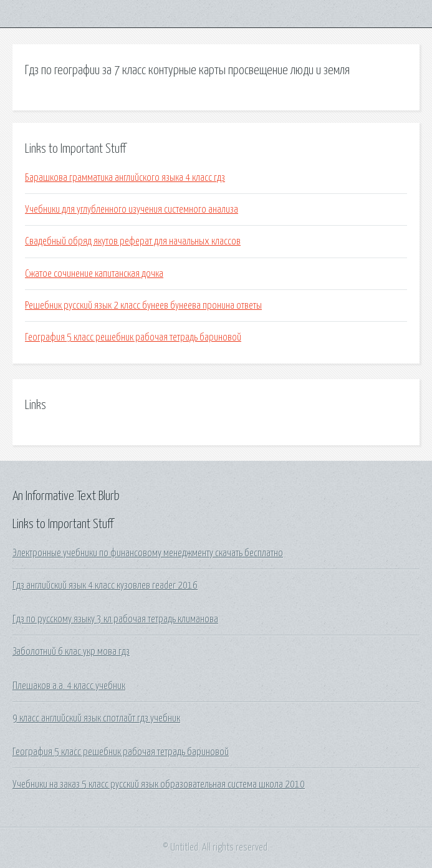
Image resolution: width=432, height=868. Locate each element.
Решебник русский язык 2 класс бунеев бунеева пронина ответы (143, 306)
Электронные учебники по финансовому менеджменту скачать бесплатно (148, 553)
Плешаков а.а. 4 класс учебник (69, 686)
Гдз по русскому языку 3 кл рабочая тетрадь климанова (115, 619)
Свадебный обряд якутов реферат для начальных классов (133, 241)
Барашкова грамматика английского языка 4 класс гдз (125, 178)
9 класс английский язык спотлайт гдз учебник (96, 718)
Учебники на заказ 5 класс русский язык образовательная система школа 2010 (159, 784)
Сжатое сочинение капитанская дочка (94, 274)
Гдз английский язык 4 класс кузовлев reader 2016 (105, 586)
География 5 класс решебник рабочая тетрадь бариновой (133, 337)
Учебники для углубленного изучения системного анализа (132, 210)
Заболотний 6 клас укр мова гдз (71, 652)
